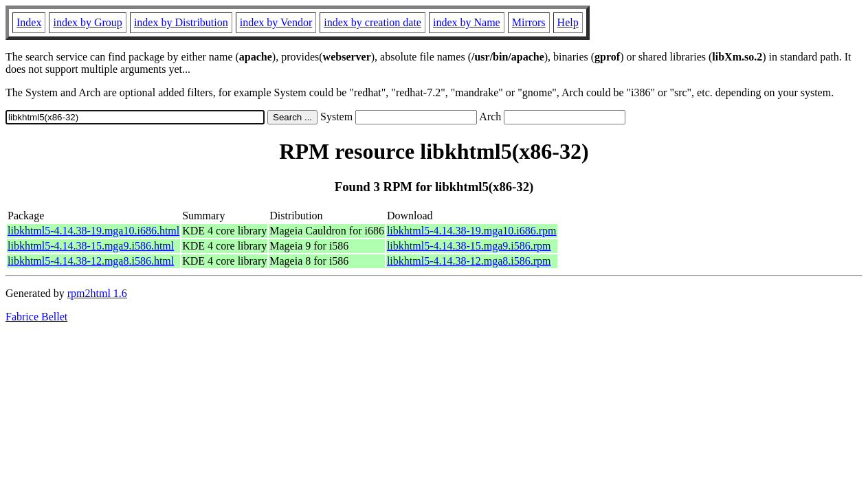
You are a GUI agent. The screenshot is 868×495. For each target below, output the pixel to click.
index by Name (467, 22)
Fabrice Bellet (36, 317)
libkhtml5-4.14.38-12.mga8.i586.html (91, 261)
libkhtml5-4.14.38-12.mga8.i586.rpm (469, 261)
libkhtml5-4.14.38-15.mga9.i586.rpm (469, 246)
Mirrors (529, 22)
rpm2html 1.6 (97, 293)
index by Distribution (181, 22)
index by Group (87, 22)
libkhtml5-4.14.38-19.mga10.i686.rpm (472, 231)
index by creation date (372, 22)
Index (29, 22)
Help (568, 22)
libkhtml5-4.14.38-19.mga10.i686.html (93, 231)
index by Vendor (276, 22)
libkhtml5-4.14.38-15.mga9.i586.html (91, 246)
